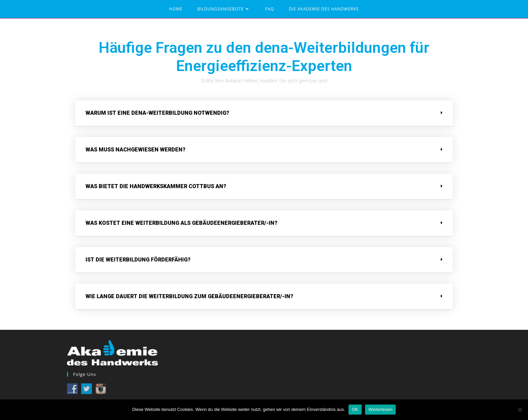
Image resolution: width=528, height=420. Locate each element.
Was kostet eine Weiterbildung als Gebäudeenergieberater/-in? (181, 223)
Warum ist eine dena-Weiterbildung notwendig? (157, 113)
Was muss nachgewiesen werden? (136, 150)
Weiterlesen (380, 409)
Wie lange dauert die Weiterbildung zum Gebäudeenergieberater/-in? (189, 296)
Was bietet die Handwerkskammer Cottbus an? (156, 186)
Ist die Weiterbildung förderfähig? (138, 260)
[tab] (264, 113)
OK (355, 409)
